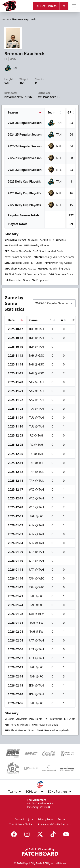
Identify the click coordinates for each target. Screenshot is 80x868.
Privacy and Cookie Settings (54, 824)
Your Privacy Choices (21, 824)
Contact (19, 819)
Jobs (31, 819)
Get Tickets (46, 6)
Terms (62, 819)
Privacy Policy (46, 819)
